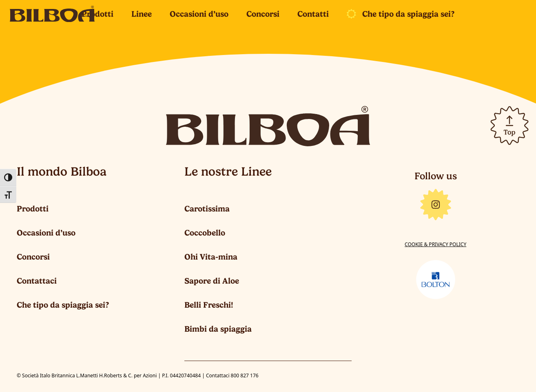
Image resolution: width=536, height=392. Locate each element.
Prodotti (97, 14)
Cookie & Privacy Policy (435, 244)
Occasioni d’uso (199, 14)
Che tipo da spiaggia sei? (408, 14)
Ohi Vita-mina (211, 257)
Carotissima (207, 209)
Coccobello (205, 233)
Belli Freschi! (209, 305)
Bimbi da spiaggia (218, 329)
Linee (142, 14)
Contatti (313, 14)
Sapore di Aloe (212, 281)
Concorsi (263, 14)
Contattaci (37, 281)
